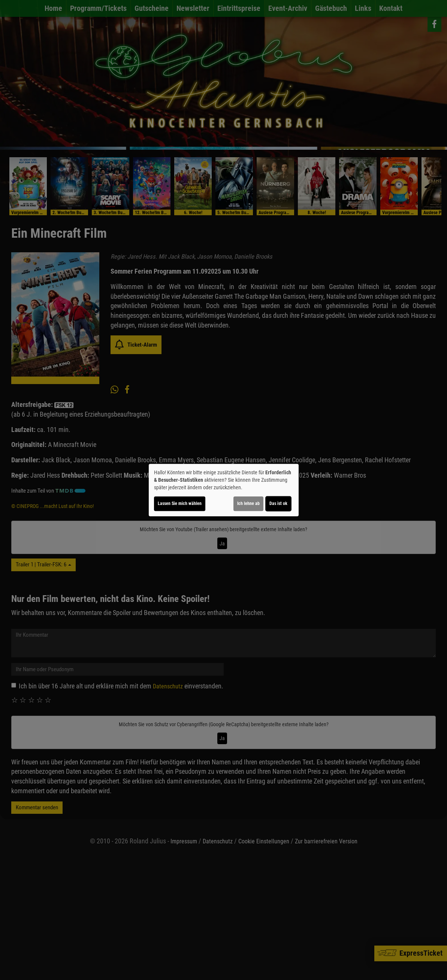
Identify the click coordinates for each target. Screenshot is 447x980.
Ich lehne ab (248, 503)
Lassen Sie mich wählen (180, 503)
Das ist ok (278, 503)
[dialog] (224, 490)
